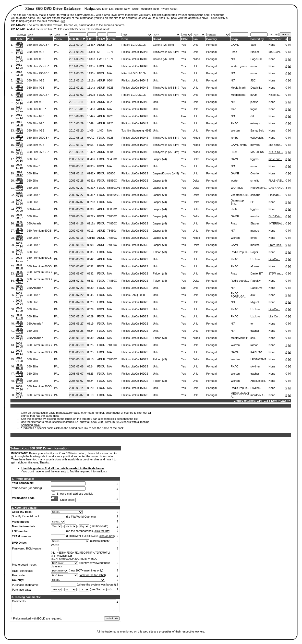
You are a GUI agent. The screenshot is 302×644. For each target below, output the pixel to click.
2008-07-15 (76, 309)
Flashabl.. (275, 195)
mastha (255, 216)
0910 (90, 359)
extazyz (255, 123)
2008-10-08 (19, 366)
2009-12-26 (19, 202)
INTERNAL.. (276, 223)
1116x (91, 80)
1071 (110, 52)
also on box (107, 536)
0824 (90, 331)
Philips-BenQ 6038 (133, 295)
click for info (102, 531)
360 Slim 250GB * (38, 45)
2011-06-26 (19, 88)
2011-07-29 (19, 145)
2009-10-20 (19, 223)
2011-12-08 (19, 66)
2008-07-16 (76, 302)
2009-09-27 (19, 281)
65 (99, 52)
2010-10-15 (19, 238)
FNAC (235, 123)
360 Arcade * (35, 288)
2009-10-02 (19, 231)
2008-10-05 (19, 345)
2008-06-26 (76, 331)
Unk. (156, 66)
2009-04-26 (76, 223)
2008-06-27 (76, 324)
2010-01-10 (19, 181)
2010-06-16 (19, 159)
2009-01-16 (76, 238)
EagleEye (256, 288)
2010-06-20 (19, 209)
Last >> (285, 401)
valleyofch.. (257, 138)
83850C (112, 181)
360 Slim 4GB (36, 52)
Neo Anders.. (259, 188)
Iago (253, 45)
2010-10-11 (76, 102)
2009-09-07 (19, 216)
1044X (91, 116)
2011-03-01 (19, 109)
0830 (90, 288)
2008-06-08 (76, 366)
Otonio (255, 173)
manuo (255, 231)
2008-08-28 (76, 259)
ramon (254, 345)
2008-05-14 (76, 388)
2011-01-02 (76, 95)
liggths (255, 159)
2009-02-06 (76, 231)
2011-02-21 (76, 88)
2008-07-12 (19, 324)
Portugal (212, 45)
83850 (111, 173)
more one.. (275, 159)
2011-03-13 (76, 80)
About (174, 9)
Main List (108, 9)
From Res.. (275, 245)
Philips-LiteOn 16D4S (135, 52)
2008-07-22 (76, 295)
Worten (235, 130)
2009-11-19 (19, 166)
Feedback (146, 9)
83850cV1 (114, 195)
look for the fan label (92, 575)
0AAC (91, 138)
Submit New (122, 9)
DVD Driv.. (275, 216)
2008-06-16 (76, 359)
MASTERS (257, 152)
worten (235, 181)
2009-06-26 (76, 209)
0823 (90, 374)
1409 (90, 130)
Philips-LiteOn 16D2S (135, 159)
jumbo (235, 138)
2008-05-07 (76, 395)
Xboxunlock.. (258, 381)
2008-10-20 (19, 266)
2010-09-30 (76, 116)
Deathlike (256, 88)
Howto (135, 9)
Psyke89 (256, 388)
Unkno (91, 238)
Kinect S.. (275, 95)
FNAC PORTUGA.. (238, 295)
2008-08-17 (19, 395)
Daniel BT (257, 273)
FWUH (101, 59)
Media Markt (239, 88)
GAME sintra (239, 145)
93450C (112, 159)
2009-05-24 (76, 216)
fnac (233, 109)
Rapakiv (256, 281)
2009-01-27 (19, 295)
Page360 (256, 59)
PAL (57, 45)
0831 (90, 281)
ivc (63, 21)
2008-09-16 (76, 252)
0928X (91, 202)
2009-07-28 (76, 181)
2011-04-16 (19, 102)
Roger (254, 252)
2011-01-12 (19, 116)
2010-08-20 (76, 130)
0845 (90, 295)
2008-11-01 (19, 259)
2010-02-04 (19, 188)
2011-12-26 (19, 52)
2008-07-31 (76, 281)
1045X (91, 109)
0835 (90, 252)
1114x (91, 88)
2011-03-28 (19, 123)
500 (110, 95)
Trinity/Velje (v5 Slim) (166, 52)
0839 (90, 338)
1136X (91, 59)
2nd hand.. (275, 145)
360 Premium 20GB (39, 395)
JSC (253, 80)
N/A (233, 59)
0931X (91, 188)
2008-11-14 (19, 288)
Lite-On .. (274, 259)
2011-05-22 (19, 152)
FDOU (101, 66)
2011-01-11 (19, 138)
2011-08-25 (76, 73)
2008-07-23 (76, 288)
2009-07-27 (76, 188)
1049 (90, 123)
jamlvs (254, 102)
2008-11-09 (19, 309)
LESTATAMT (258, 359)
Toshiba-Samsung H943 (136, 130)
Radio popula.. (240, 281)
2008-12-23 (19, 273)
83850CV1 (114, 188)
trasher (255, 331)
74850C (112, 216)
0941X (91, 173)
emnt (253, 238)
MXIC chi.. (275, 52)
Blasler (255, 52)
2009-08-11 (76, 166)
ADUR (101, 45)
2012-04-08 (19, 359)
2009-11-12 (76, 159)
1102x (91, 95)
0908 (90, 245)
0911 (90, 231)
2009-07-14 (19, 245)
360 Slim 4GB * (37, 109)
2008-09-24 (19, 302)
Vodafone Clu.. (240, 195)
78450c (112, 231)
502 (110, 45)
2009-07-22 (19, 338)
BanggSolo (257, 130)
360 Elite (33, 159)
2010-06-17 (76, 145)
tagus (254, 109)
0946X (91, 159)
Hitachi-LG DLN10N (134, 45)
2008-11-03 (19, 381)
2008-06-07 (76, 374)
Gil (252, 116)
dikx (253, 295)
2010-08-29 (76, 123)
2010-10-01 (76, 109)
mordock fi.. (258, 395)
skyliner (255, 366)
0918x (91, 223)
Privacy (164, 9)
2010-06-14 (76, 152)
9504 (110, 80)
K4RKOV (256, 352)
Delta (196, 159)
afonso (255, 266)
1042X (91, 152)
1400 (100, 130)
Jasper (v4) (160, 159)
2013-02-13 (19, 45)
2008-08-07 (76, 266)
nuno (253, 66)
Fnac (234, 52)
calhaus (255, 195)
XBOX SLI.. (276, 152)
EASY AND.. (276, 188)
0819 (90, 324)
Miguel (255, 302)
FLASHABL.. (276, 181)
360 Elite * (33, 166)
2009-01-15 (76, 245)
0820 (90, 388)
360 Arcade (34, 209)
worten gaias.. (239, 66)
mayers (255, 145)
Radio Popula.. (240, 252)
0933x (91, 166)
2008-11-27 (19, 252)
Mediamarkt (238, 95)
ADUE (101, 209)
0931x (91, 181)
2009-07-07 (76, 202)
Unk (195, 45)
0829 (90, 302)
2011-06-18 (19, 95)
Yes (184, 45)
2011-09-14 (76, 45)
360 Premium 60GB (39, 231)
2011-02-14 (19, 130)
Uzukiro (255, 259)
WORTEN (237, 188)
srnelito (255, 181)
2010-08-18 (76, 138)
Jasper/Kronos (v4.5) (166, 173)
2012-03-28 (19, 73)
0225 (110, 88)
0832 (90, 266)
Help (156, 9)
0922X (91, 216)
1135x (91, 52)
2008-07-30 (19, 331)
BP (252, 202)
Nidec (196, 59)
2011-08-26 (76, 66)
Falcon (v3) (160, 252)
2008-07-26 (19, 388)
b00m (254, 95)
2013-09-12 (19, 173)
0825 (90, 345)
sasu (253, 338)
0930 (90, 209)
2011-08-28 (76, 52)
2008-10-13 (19, 352)
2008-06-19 (76, 338)
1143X (91, 45)
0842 (90, 259)
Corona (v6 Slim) (164, 45)
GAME (235, 45)
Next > (275, 401)
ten (252, 324)
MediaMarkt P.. (240, 338)
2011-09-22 (19, 80)
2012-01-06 (19, 59)
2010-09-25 (19, 195)
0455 (90, 145)
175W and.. (276, 273)
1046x (91, 102)
